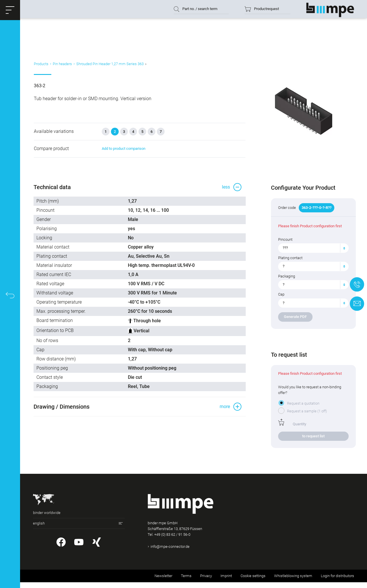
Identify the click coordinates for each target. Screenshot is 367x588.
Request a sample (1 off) (306, 417)
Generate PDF (294, 322)
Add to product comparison (122, 153)
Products (40, 67)
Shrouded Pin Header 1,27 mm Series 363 (109, 67)
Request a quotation (302, 409)
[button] (10, 10)
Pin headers (62, 67)
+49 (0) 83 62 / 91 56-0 (172, 540)
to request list (312, 442)
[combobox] (312, 254)
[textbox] (310, 254)
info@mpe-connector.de (170, 552)
